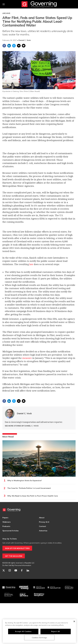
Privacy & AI (44, 522)
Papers (5, 518)
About (42, 518)
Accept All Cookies (23, 631)
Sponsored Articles (10, 531)
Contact (43, 526)
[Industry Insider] (39, 587)
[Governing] (9, 587)
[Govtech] (24, 587)
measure (27, 358)
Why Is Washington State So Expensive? (25, 481)
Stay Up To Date (10, 539)
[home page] (39, 4)
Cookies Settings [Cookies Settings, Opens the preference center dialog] (39, 638)
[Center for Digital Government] (69, 587)
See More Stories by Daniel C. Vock (22, 426)
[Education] (9, 595)
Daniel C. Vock (24, 413)
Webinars (6, 522)
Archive (6, 13)
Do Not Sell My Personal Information (17, 565)
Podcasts (6, 526)
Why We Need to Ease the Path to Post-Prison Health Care (33, 496)
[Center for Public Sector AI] (24, 595)
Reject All (56, 631)
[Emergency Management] (39, 595)
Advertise (43, 531)
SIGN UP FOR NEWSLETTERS (17, 548)
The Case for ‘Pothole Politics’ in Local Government (29, 488)
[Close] (74, 621)
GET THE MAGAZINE (14, 556)
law (31, 264)
